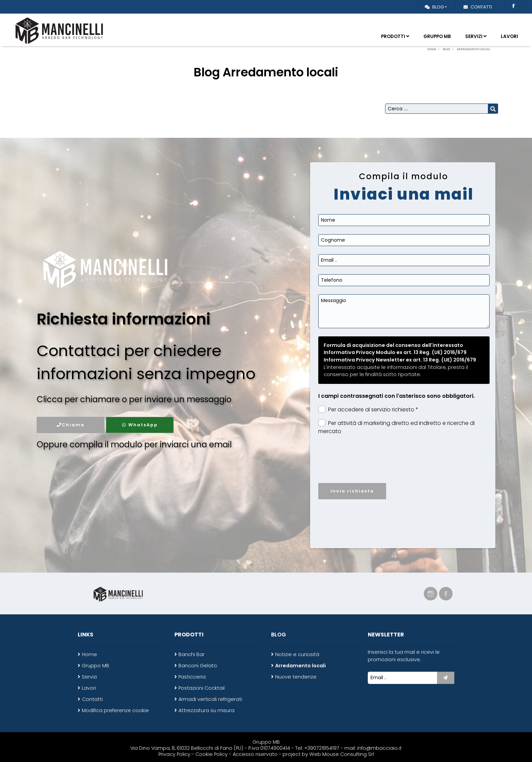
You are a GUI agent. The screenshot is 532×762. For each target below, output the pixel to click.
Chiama (71, 425)
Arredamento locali (300, 666)
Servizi (476, 36)
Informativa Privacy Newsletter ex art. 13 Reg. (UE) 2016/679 (400, 360)
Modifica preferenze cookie (115, 710)
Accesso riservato (255, 754)
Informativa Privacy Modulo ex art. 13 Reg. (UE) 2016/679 (395, 352)
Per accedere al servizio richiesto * (368, 410)
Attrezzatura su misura (206, 710)
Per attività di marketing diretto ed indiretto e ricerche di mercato (396, 427)
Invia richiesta (352, 491)
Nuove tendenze (296, 677)
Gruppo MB (437, 36)
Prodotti (395, 36)
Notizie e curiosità (297, 654)
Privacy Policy (175, 754)
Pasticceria (192, 677)
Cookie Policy (212, 754)
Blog (434, 7)
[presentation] (404, 465)
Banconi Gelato (198, 666)
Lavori (509, 36)
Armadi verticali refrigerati (210, 699)
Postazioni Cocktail (202, 688)
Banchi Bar (192, 654)
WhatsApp (140, 425)
